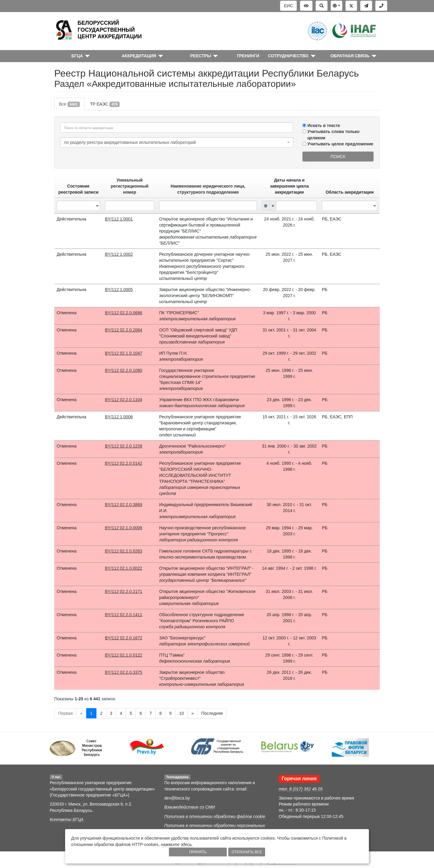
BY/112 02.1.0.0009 (124, 528)
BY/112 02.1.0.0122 (124, 655)
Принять (198, 852)
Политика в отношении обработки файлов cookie (215, 816)
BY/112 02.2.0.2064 (124, 330)
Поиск (338, 157)
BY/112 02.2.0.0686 (124, 313)
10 (181, 713)
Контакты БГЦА (67, 819)
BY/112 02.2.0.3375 (124, 672)
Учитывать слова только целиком (333, 135)
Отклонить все (247, 852)
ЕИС (288, 6)
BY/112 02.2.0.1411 (124, 615)
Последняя (212, 713)
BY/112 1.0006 (119, 417)
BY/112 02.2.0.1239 (124, 446)
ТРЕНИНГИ (248, 56)
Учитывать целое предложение (340, 144)
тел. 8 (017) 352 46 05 (301, 789)
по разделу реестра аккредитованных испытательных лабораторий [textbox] (130, 142)
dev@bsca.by (177, 798)
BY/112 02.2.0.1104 (124, 400)
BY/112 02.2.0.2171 (124, 591)
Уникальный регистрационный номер (130, 186)
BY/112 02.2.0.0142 (124, 463)
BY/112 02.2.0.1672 (124, 638)
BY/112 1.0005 (119, 290)
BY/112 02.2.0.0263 (124, 551)
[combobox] (177, 142)
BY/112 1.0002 (119, 254)
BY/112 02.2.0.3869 (124, 505)
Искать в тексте (324, 125)
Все (69, 104)
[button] (337, 6)
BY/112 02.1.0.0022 (124, 568)
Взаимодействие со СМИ (190, 807)
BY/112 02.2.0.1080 (124, 370)
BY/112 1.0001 (119, 219)
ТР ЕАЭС (105, 104)
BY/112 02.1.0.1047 (124, 353)
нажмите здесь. (177, 844)
